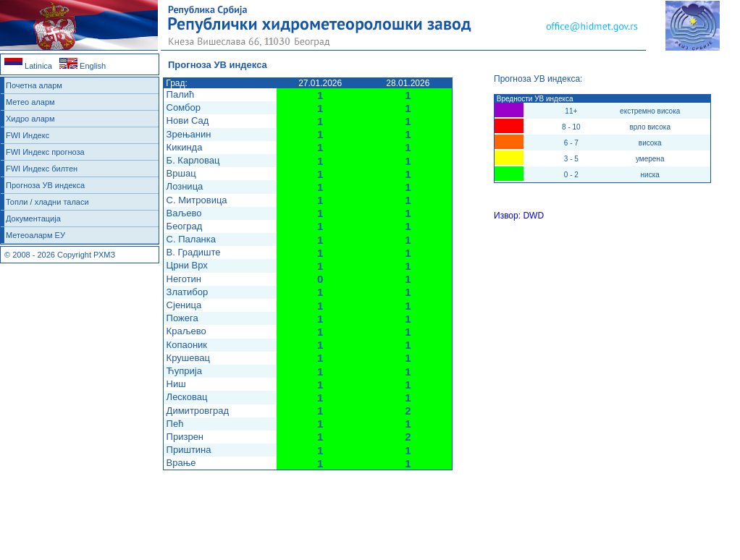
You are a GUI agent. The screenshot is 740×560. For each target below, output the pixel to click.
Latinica (28, 66)
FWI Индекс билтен (42, 169)
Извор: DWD (519, 216)
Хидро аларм (30, 119)
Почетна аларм (34, 85)
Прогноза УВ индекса (45, 185)
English (83, 66)
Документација (33, 219)
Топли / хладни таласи (47, 202)
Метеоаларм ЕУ (35, 235)
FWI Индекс (28, 135)
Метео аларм (30, 102)
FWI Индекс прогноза (45, 152)
